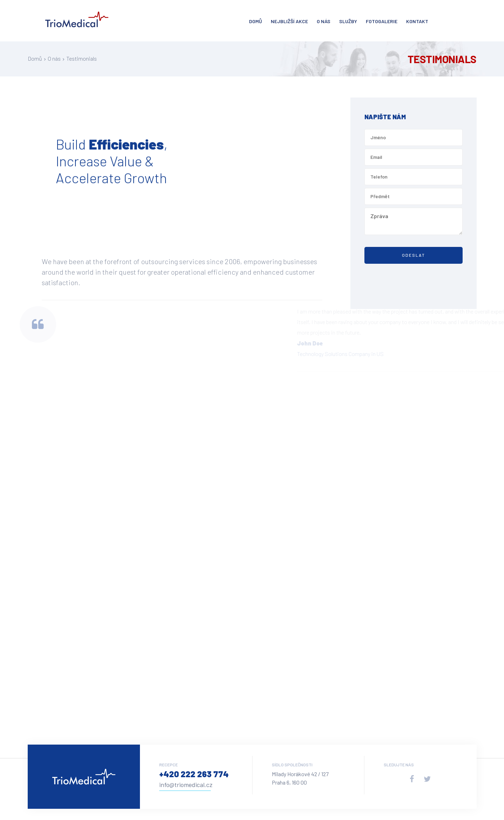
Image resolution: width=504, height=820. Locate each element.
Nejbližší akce (289, 21)
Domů (256, 21)
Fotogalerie (382, 21)
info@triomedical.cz (186, 785)
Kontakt (417, 21)
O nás (324, 21)
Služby (348, 21)
